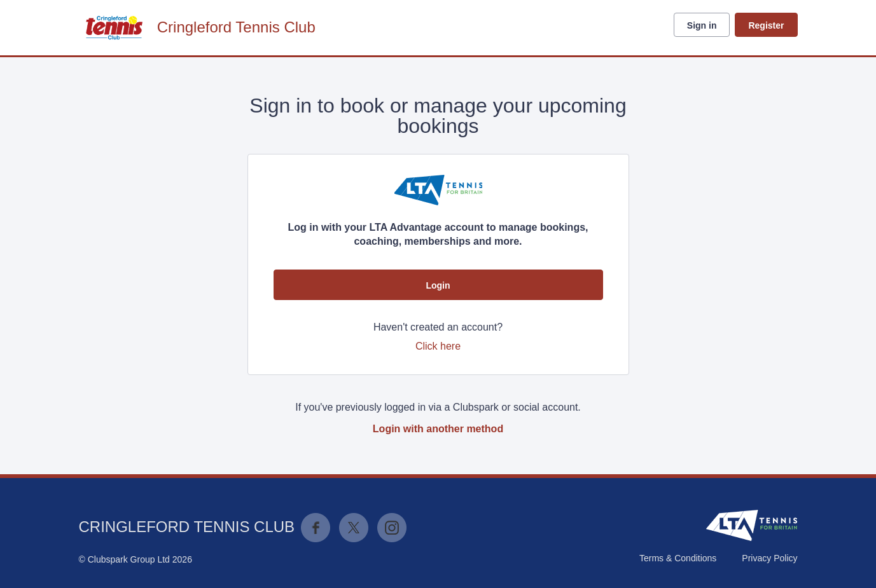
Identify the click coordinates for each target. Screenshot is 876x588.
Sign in (702, 25)
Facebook (316, 528)
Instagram (392, 528)
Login (438, 285)
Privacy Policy (769, 558)
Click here (438, 346)
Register (766, 25)
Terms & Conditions (678, 558)
